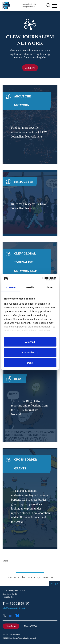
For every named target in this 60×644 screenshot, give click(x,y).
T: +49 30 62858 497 (16, 603)
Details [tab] (30, 287)
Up (56, 584)
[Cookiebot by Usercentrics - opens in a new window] (43, 279)
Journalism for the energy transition (30, 5)
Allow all (30, 342)
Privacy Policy (15, 634)
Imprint (6, 634)
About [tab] (49, 287)
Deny (30, 363)
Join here (30, 68)
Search (48, 6)
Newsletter (11, 626)
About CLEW (30, 626)
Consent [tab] (11, 287)
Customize (30, 352)
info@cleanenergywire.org (14, 608)
